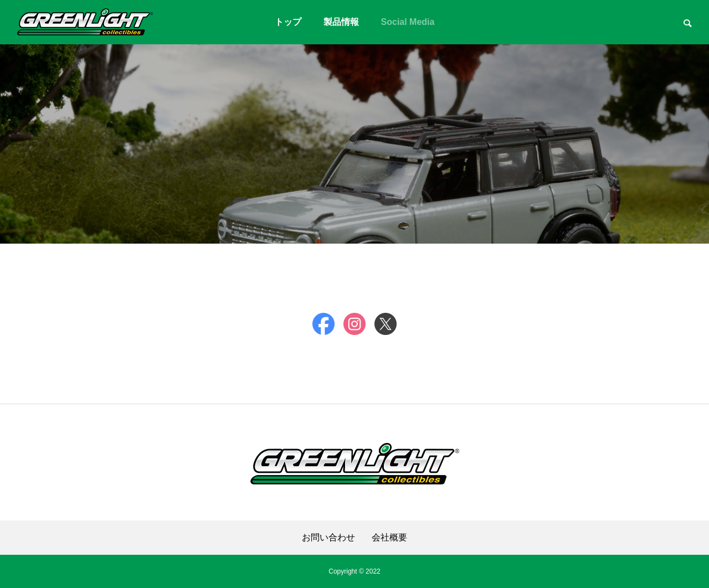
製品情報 (341, 22)
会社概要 (389, 538)
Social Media (408, 22)
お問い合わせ (328, 538)
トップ (288, 22)
